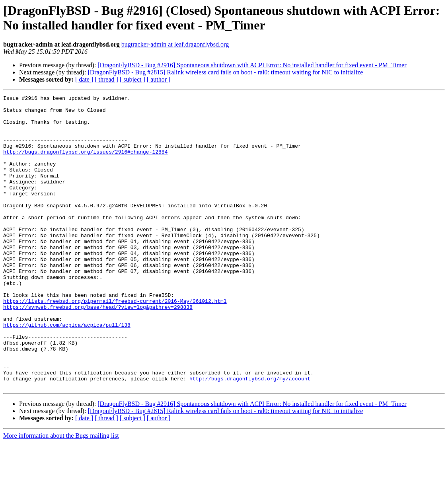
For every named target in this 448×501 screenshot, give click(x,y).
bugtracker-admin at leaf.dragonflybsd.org (175, 44)
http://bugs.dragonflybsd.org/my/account (250, 436)
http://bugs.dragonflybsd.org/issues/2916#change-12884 (85, 164)
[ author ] (159, 79)
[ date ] (84, 79)
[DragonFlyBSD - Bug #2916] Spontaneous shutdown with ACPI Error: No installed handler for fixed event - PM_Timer (252, 65)
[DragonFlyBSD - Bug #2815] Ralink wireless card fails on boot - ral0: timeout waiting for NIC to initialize (225, 72)
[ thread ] (106, 79)
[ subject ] (132, 79)
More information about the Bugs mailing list (61, 494)
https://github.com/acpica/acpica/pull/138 (67, 371)
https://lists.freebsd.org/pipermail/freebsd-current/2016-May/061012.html (115, 343)
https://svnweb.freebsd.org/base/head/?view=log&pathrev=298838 (98, 350)
